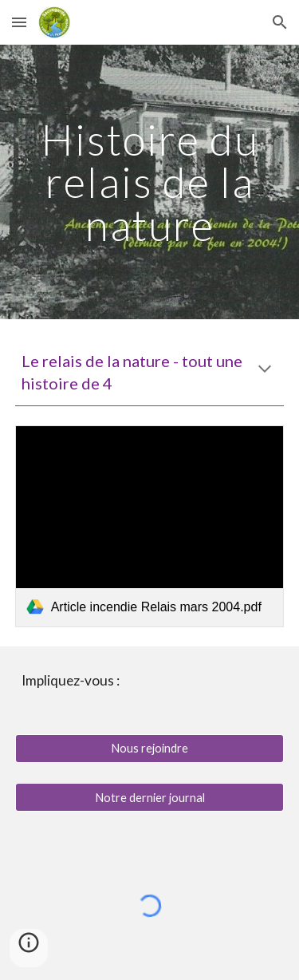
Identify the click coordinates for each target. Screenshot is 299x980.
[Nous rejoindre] (150, 749)
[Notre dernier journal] (150, 797)
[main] (150, 182)
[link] (150, 526)
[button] (19, 22)
